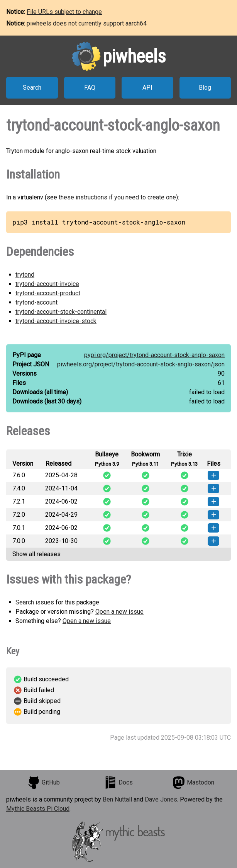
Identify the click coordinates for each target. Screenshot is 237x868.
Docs (118, 783)
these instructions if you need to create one (117, 197)
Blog (205, 88)
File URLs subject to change (64, 12)
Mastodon (193, 783)
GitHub (44, 783)
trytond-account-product (48, 293)
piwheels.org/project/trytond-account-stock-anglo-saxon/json (141, 364)
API (147, 88)
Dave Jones (161, 799)
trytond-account (36, 302)
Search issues (35, 602)
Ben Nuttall (117, 799)
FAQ (90, 88)
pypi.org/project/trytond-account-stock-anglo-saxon (154, 355)
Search (32, 88)
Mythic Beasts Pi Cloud (38, 809)
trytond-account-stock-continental (61, 312)
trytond (25, 275)
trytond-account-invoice (47, 284)
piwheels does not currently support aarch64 (87, 23)
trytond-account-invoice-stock (56, 321)
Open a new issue (119, 612)
